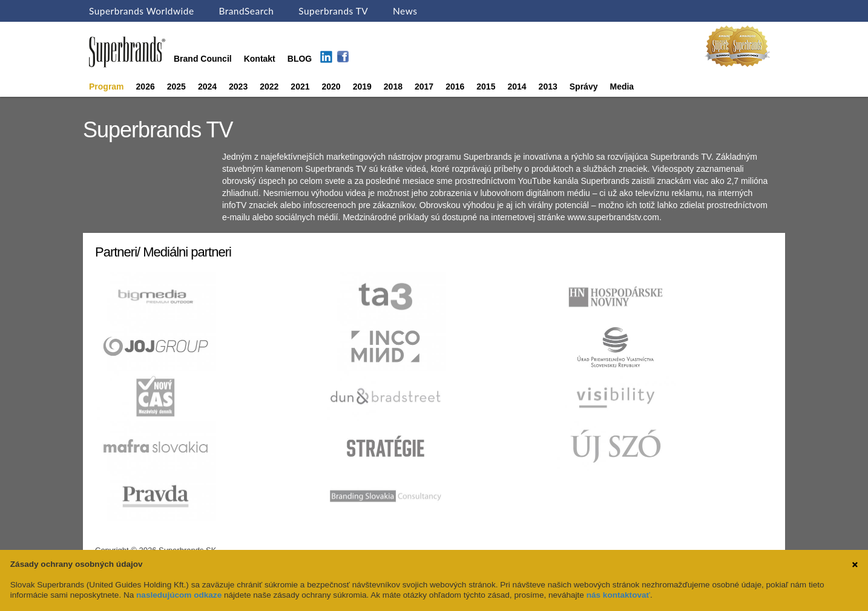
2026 (146, 87)
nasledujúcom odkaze (179, 595)
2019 (362, 87)
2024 (207, 87)
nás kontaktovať (618, 595)
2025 (176, 87)
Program (107, 87)
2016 (455, 87)
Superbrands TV (333, 11)
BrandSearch (246, 11)
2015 (486, 87)
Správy (584, 87)
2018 (393, 87)
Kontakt (260, 59)
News (405, 11)
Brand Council (203, 59)
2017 (424, 87)
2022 (269, 87)
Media (622, 87)
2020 (331, 87)
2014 (517, 87)
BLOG (300, 59)
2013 (548, 87)
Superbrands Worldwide (142, 11)
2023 (238, 87)
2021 (300, 87)
